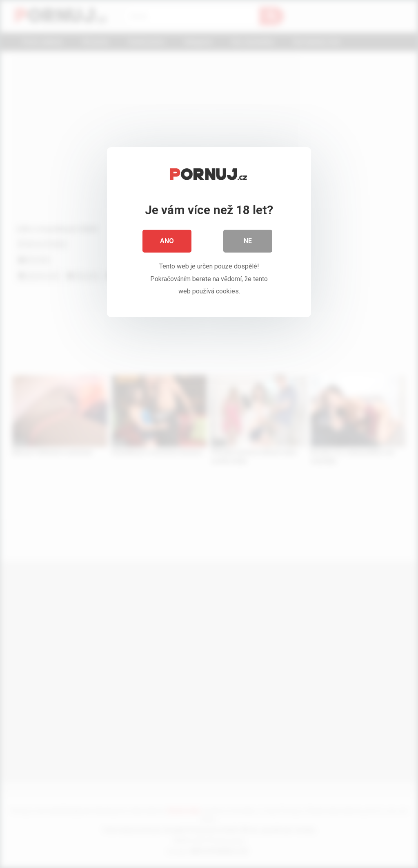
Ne (248, 241)
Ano (167, 241)
